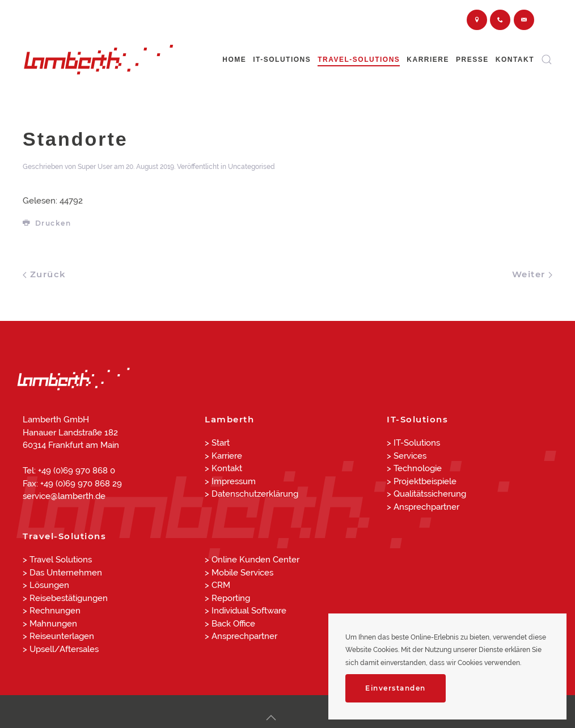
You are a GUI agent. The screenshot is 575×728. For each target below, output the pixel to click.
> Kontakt (223, 468)
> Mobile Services (239, 573)
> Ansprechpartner (423, 507)
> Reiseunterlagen (58, 636)
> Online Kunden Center (252, 560)
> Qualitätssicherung (426, 494)
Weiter (532, 274)
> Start (217, 443)
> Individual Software (246, 611)
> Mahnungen (50, 624)
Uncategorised (251, 167)
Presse (472, 60)
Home (234, 60)
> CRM (217, 585)
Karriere (428, 60)
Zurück (45, 274)
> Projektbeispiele (422, 481)
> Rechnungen (52, 611)
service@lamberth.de (64, 496)
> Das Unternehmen (62, 573)
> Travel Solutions (57, 560)
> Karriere (223, 456)
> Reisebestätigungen (65, 598)
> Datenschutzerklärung (251, 494)
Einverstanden (396, 688)
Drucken (47, 223)
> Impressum (230, 481)
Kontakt (515, 60)
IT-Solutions (282, 60)
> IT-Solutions (413, 443)
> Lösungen (46, 585)
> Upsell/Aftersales (61, 649)
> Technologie (414, 468)
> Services (407, 456)
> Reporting (227, 598)
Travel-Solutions (359, 60)
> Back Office (230, 624)
